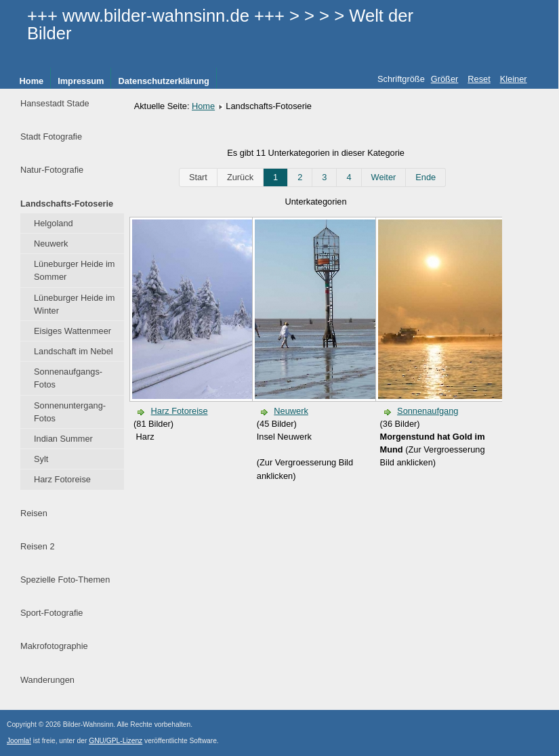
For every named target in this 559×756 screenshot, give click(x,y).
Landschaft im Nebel (74, 351)
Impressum (81, 81)
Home (32, 81)
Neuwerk (51, 244)
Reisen (34, 513)
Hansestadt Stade (55, 103)
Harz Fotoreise (62, 479)
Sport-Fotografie (51, 613)
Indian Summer (63, 439)
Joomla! (19, 741)
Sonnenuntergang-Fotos (70, 412)
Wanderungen (47, 680)
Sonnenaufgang (428, 411)
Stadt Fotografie (51, 136)
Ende (426, 177)
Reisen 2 (38, 546)
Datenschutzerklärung (163, 81)
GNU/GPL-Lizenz (116, 741)
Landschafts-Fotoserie (67, 204)
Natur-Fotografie (52, 170)
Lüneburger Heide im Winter (75, 304)
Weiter (384, 177)
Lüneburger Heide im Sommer (75, 270)
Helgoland (54, 223)
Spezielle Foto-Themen (65, 580)
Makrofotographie (54, 646)
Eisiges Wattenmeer (73, 331)
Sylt (41, 459)
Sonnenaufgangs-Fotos (68, 378)
